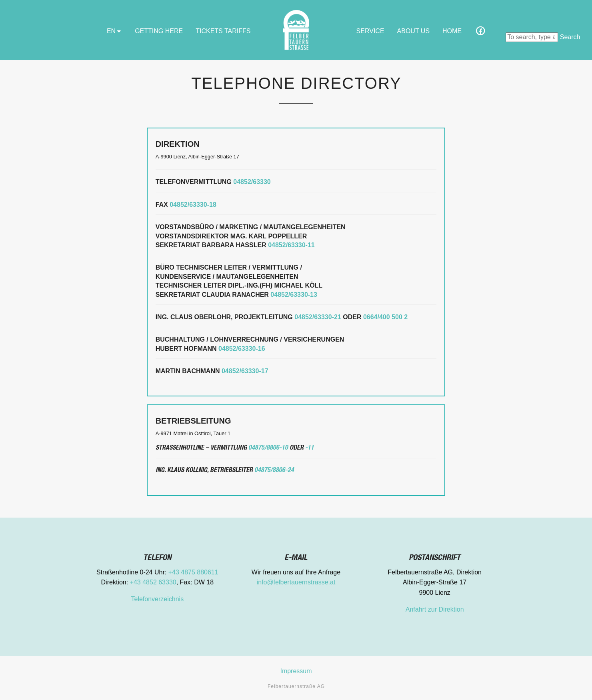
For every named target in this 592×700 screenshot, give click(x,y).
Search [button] (570, 37)
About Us (414, 31)
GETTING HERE (159, 31)
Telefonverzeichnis (158, 599)
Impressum (296, 671)
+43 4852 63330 (153, 582)
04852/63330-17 (245, 371)
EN (114, 31)
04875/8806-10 (268, 448)
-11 (310, 448)
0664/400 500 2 (385, 317)
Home (452, 31)
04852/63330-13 (294, 295)
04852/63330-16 (242, 349)
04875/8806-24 (274, 471)
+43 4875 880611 (193, 572)
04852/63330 (252, 182)
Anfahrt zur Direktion (435, 609)
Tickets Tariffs (223, 31)
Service (370, 31)
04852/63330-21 (318, 317)
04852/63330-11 (291, 245)
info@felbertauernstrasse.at (296, 582)
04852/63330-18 (193, 205)
